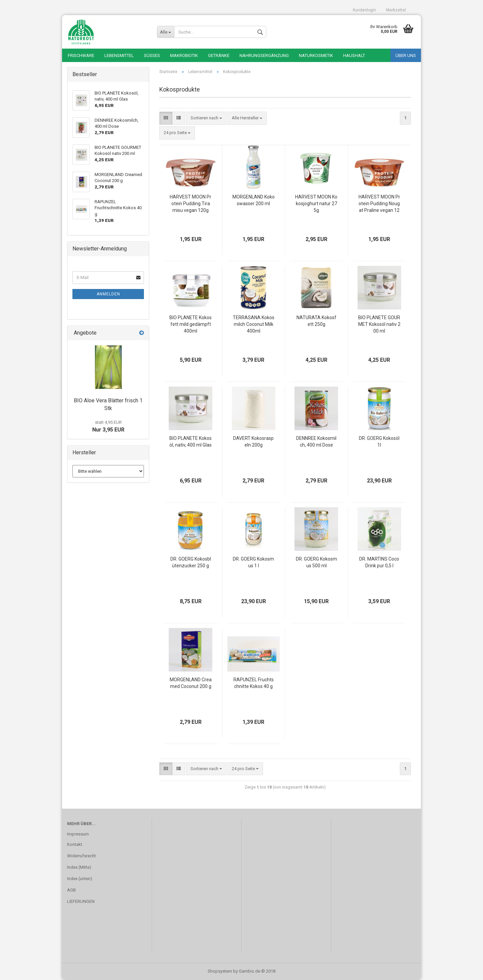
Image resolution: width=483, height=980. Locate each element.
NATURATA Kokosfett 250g (316, 321)
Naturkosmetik (316, 55)
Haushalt (354, 55)
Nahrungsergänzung (264, 55)
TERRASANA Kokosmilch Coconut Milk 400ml (254, 324)
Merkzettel (396, 10)
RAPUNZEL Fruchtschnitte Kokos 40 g (254, 683)
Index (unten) (80, 879)
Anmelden (108, 294)
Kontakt (75, 844)
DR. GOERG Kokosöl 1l (379, 442)
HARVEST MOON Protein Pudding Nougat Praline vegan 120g (379, 204)
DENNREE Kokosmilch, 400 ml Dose (316, 442)
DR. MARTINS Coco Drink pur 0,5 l (379, 562)
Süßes (152, 55)
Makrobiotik (184, 55)
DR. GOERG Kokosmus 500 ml (316, 562)
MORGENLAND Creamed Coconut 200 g (191, 683)
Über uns (406, 55)
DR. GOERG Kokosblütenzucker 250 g (191, 562)
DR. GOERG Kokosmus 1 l (253, 562)
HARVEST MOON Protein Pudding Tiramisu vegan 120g (191, 204)
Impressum (78, 834)
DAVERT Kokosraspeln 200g (253, 442)
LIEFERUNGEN (81, 901)
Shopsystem (220, 971)
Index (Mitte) (79, 867)
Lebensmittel (119, 55)
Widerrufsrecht (82, 856)
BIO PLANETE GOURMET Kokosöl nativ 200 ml (379, 324)
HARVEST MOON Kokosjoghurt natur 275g (316, 204)
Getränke (219, 55)
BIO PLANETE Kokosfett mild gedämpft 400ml (191, 324)
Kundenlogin (364, 10)
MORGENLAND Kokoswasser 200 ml (254, 200)
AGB (71, 890)
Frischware (81, 55)
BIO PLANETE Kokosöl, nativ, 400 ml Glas (191, 442)
